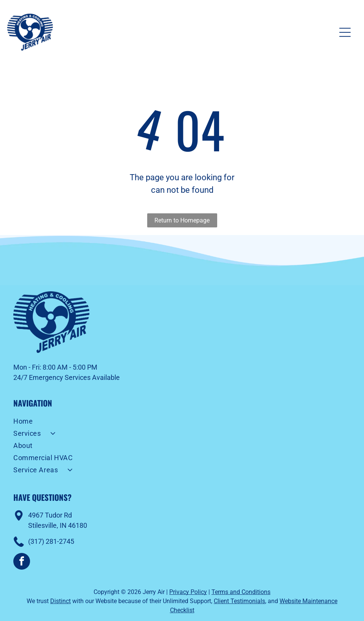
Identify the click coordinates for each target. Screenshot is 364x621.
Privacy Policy (188, 592)
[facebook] (22, 562)
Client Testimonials (239, 601)
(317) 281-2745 (51, 541)
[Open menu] (345, 32)
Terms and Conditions (241, 592)
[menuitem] (182, 422)
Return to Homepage (182, 220)
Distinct (60, 601)
